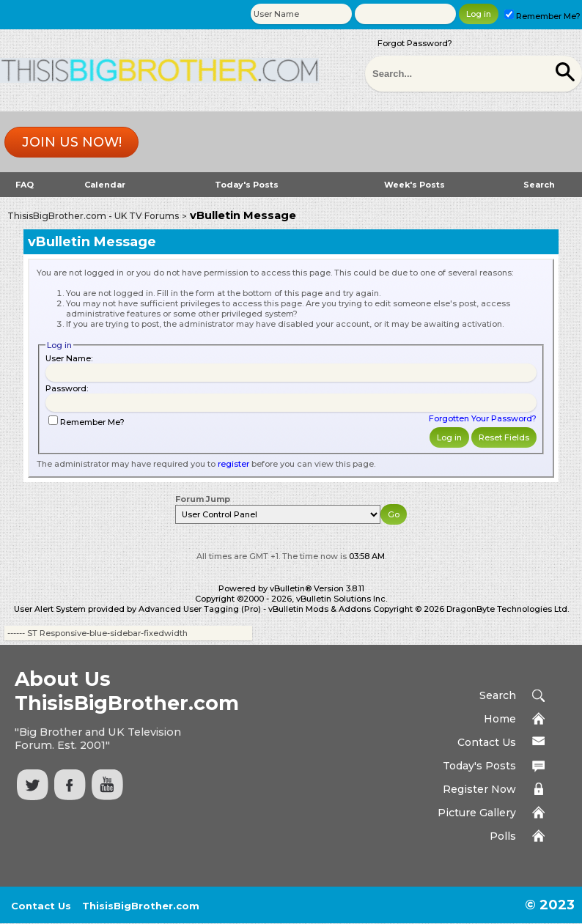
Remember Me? (542, 16)
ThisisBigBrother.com (141, 906)
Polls (503, 836)
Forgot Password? (415, 43)
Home (500, 719)
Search (539, 185)
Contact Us (487, 742)
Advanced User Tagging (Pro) (200, 609)
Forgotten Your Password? (483, 418)
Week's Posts (415, 185)
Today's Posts (247, 185)
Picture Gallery (477, 813)
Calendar (105, 185)
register (233, 464)
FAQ (25, 185)
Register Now (479, 789)
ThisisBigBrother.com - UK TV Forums (93, 216)
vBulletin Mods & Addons (320, 609)
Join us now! (72, 142)
